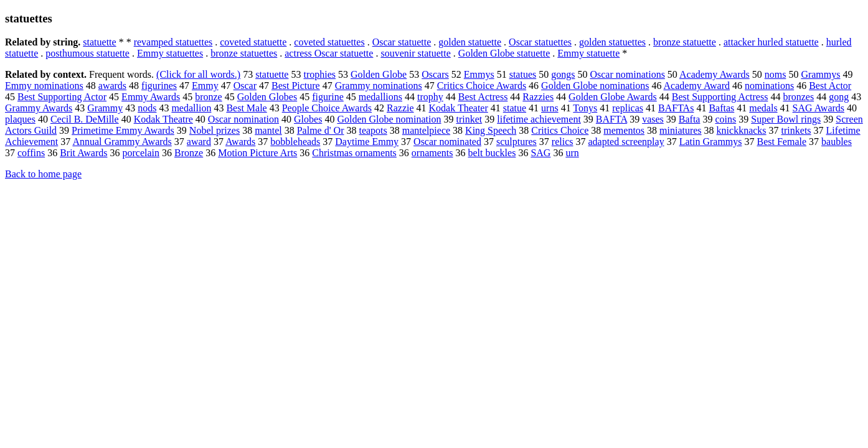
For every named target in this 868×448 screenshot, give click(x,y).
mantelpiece (426, 130)
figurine (328, 97)
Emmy (205, 86)
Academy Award (697, 86)
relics (563, 142)
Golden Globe (379, 74)
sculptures (517, 142)
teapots (373, 130)
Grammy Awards (39, 108)
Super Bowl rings (786, 119)
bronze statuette (685, 42)
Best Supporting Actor (62, 97)
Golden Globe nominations (595, 86)
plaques (20, 119)
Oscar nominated (447, 142)
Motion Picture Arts (257, 153)
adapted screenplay (626, 142)
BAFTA (611, 119)
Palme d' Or (321, 130)
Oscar (245, 86)
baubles (837, 142)
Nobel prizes (215, 130)
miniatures (681, 130)
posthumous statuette (87, 53)
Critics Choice (560, 130)
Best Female (782, 142)
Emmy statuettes (170, 53)
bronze (209, 97)
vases (653, 119)
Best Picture (296, 86)
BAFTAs (676, 108)
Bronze (189, 153)
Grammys (820, 74)
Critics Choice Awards (482, 86)
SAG (540, 153)
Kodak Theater (459, 108)
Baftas (721, 108)
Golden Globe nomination (389, 119)
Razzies (538, 97)
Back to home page (43, 174)
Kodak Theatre (163, 119)
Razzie (400, 108)
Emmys (479, 74)
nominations (769, 86)
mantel (268, 130)
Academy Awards (715, 74)
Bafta (690, 119)
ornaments (432, 153)
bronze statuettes (244, 53)
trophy (430, 97)
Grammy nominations (379, 86)
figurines (159, 86)
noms (776, 74)
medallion (191, 108)
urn (572, 153)
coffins (31, 153)
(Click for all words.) (198, 74)
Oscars (435, 74)
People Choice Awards (327, 108)
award (199, 142)
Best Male (246, 108)
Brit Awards (83, 153)
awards (112, 86)
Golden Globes (267, 97)
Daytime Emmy (367, 142)
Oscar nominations (627, 74)
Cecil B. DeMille (85, 119)
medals (763, 108)
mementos (624, 130)
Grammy (105, 108)
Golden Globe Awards (613, 97)
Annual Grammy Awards (122, 142)
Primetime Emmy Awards (123, 130)
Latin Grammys (711, 142)
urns (550, 108)
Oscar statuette (402, 42)
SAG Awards (818, 108)
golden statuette (470, 42)
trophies (319, 74)
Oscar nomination (243, 119)
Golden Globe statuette (504, 53)
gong (839, 97)
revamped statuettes (173, 42)
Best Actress (483, 97)
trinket (469, 119)
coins (725, 119)
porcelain (141, 153)
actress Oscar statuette (329, 53)
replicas (628, 108)
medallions (380, 97)
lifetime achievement (539, 119)
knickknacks (742, 130)
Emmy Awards (151, 97)
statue (515, 108)
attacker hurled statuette (771, 42)
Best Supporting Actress (720, 97)
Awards (240, 142)
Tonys (585, 108)
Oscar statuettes (540, 42)
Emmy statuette (588, 53)
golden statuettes (612, 42)
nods (147, 108)
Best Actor (830, 86)
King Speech (491, 130)
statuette (99, 42)
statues (523, 74)
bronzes (798, 97)
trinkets (796, 130)
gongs (563, 74)
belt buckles (492, 153)
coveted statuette (253, 42)
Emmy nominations (44, 86)
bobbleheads (295, 142)
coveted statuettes (329, 42)
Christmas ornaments (354, 153)
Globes (308, 119)
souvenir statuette (415, 53)
